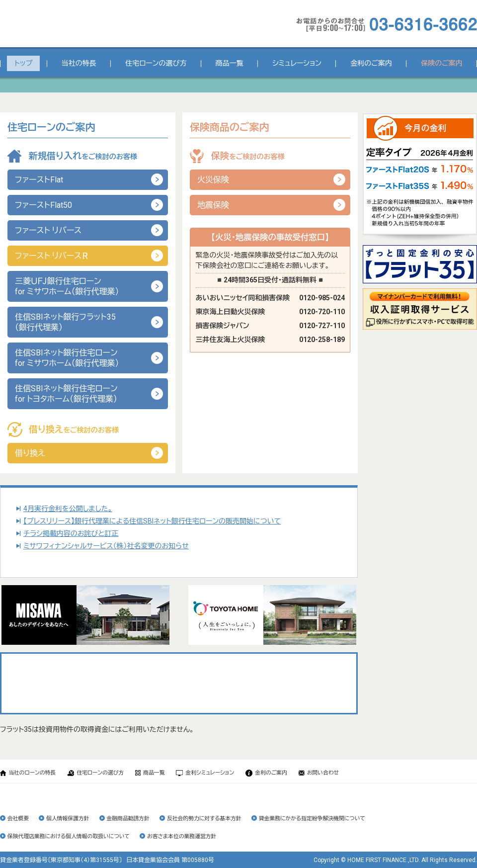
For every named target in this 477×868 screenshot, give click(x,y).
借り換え (30, 453)
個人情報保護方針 (68, 819)
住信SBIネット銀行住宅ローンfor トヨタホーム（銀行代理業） (66, 394)
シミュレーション (297, 63)
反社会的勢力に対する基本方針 (204, 819)
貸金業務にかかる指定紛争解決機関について (312, 819)
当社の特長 (79, 63)
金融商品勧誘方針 (128, 819)
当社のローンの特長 (28, 773)
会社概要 (18, 819)
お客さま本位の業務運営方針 (182, 836)
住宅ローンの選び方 (156, 63)
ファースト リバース (48, 230)
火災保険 (213, 180)
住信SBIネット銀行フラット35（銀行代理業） (65, 322)
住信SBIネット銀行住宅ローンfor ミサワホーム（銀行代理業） (67, 358)
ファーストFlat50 (43, 205)
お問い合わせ (319, 773)
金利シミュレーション (205, 773)
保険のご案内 (442, 63)
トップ (23, 63)
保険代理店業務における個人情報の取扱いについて (69, 836)
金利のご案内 (371, 63)
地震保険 (213, 205)
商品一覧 (230, 63)
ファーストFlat (39, 180)
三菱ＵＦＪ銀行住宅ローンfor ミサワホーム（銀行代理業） (67, 286)
